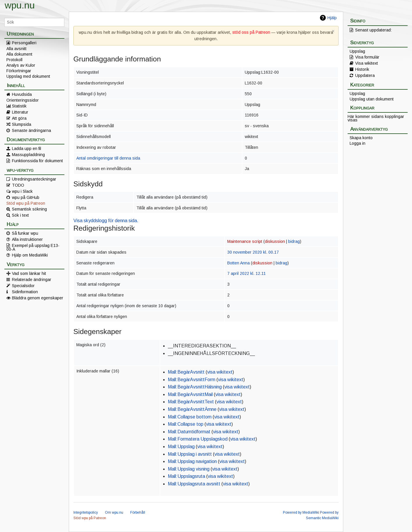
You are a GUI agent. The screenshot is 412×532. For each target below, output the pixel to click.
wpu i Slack (22, 191)
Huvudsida (22, 94)
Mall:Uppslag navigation (192, 461)
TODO (18, 185)
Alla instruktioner (27, 239)
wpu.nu (20, 5)
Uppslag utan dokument (372, 99)
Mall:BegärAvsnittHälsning (195, 387)
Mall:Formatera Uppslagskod (198, 439)
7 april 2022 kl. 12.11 (247, 273)
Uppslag (357, 51)
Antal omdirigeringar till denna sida (108, 158)
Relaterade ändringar (32, 280)
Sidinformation (25, 292)
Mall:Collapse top (186, 424)
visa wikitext (220, 372)
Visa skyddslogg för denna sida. (106, 221)
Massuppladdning (28, 155)
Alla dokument (19, 54)
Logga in (358, 143)
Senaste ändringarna (31, 130)
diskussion (275, 241)
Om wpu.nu (114, 512)
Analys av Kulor (21, 65)
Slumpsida (22, 124)
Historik (362, 69)
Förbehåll (138, 512)
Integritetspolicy (86, 512)
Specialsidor (23, 286)
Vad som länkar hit (29, 273)
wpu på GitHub (26, 197)
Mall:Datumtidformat (189, 432)
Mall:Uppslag (181, 447)
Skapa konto (361, 138)
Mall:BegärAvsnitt (186, 372)
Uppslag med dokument (28, 76)
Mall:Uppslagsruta (186, 476)
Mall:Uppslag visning (189, 469)
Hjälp (332, 18)
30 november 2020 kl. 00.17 (253, 252)
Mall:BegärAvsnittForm (192, 380)
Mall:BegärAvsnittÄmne (192, 409)
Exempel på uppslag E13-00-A (33, 247)
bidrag (294, 241)
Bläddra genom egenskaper (38, 298)
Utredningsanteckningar (34, 179)
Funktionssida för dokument (37, 161)
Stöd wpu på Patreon (26, 203)
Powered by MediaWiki (301, 512)
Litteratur (20, 112)
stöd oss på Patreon (251, 32)
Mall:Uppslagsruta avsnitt (194, 484)
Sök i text (20, 215)
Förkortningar (19, 71)
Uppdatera (365, 75)
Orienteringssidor (23, 100)
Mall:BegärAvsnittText (191, 402)
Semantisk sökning (29, 209)
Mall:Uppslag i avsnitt (190, 454)
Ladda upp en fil (27, 149)
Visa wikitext (367, 63)
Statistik (19, 106)
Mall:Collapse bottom (190, 417)
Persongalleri (24, 43)
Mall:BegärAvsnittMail (190, 394)
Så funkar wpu (25, 233)
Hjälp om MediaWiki (30, 255)
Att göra (19, 118)
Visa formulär (367, 57)
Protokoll (14, 60)
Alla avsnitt (16, 49)
